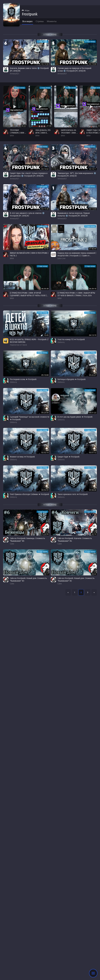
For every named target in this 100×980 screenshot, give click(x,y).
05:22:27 (93, 375)
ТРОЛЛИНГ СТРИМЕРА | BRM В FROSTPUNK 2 (18, 133)
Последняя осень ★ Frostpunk (23, 379)
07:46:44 (93, 249)
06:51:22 (93, 413)
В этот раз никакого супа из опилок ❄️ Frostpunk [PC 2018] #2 (27, 214)
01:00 (49, 126)
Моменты (52, 21)
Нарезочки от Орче (18, 345)
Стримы (40, 21)
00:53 (75, 126)
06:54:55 (45, 490)
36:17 (46, 574)
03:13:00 (93, 209)
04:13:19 (93, 335)
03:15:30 (45, 209)
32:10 (94, 534)
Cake (12, 544)
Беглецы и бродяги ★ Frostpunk (72, 379)
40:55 (46, 249)
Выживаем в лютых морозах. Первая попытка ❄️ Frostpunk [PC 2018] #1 (74, 214)
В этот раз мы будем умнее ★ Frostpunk (75, 417)
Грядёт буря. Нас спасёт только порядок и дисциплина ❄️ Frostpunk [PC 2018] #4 (29, 175)
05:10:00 (45, 375)
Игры (26, 10)
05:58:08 (93, 490)
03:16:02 (45, 169)
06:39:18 (93, 289)
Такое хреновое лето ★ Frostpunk (73, 494)
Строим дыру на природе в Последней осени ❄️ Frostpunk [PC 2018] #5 (74, 70)
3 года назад (42, 313)
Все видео (27, 21)
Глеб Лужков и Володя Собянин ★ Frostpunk (29, 494)
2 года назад (20, 88)
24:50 (46, 534)
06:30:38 (45, 289)
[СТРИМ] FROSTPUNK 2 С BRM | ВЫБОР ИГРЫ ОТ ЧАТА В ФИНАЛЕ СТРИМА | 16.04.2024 (76, 294)
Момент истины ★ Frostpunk (22, 457)
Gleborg (61, 342)
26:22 (94, 574)
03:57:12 (93, 452)
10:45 (46, 335)
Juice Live (61, 258)
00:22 (24, 126)
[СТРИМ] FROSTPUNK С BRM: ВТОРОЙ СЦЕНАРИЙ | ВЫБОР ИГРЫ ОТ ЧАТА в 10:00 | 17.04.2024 (28, 295)
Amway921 (15, 74)
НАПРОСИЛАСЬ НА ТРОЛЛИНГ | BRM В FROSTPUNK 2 (69, 133)
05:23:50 (45, 413)
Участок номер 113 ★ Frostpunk (71, 339)
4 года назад (42, 512)
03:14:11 (93, 169)
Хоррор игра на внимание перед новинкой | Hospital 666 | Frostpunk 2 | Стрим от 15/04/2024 (77, 256)
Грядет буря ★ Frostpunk (68, 457)
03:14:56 (45, 64)
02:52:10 (45, 452)
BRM (12, 136)
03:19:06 (93, 64)
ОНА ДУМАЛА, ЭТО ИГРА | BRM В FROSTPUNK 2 (43, 133)
